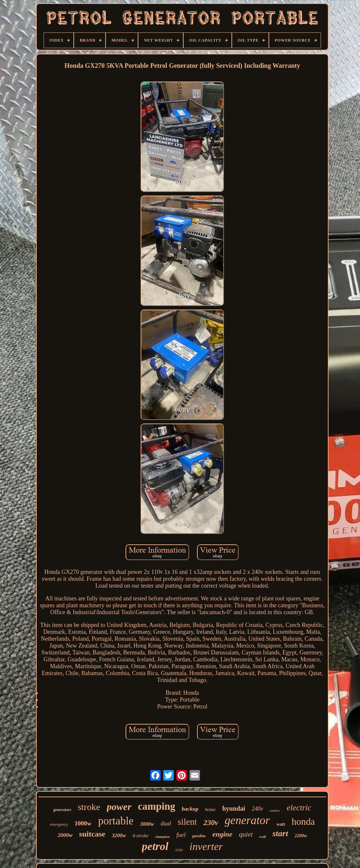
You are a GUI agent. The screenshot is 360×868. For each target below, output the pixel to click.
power (119, 807)
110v (179, 850)
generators (62, 810)
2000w (65, 835)
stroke (89, 807)
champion (162, 837)
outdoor (275, 811)
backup (190, 809)
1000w (83, 823)
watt (281, 824)
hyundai (234, 808)
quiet (246, 834)
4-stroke (140, 836)
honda (303, 821)
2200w (301, 836)
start (280, 833)
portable (116, 821)
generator (247, 820)
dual (166, 823)
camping (157, 806)
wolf (263, 837)
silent (187, 822)
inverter (206, 846)
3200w (119, 835)
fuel (181, 835)
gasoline (199, 836)
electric (299, 808)
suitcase (92, 834)
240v (258, 809)
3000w (147, 824)
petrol (155, 846)
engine (222, 834)
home (210, 809)
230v (211, 823)
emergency (59, 824)
